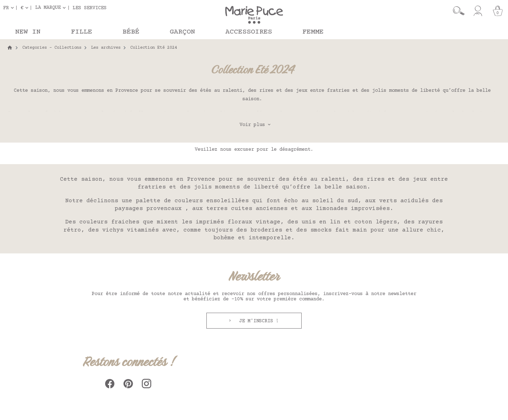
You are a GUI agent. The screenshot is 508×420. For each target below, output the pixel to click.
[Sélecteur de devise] (26, 8)
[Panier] (498, 11)
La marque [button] (48, 8)
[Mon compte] (478, 11)
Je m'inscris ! (258, 321)
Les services (90, 8)
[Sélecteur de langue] (10, 8)
